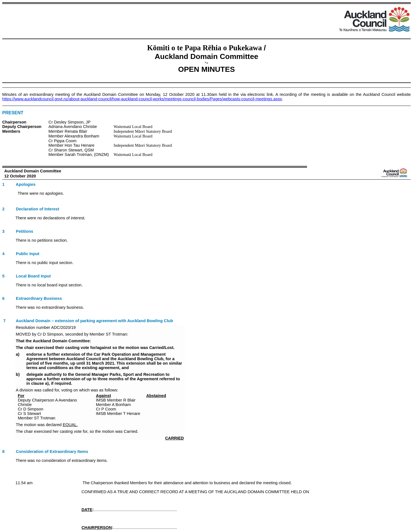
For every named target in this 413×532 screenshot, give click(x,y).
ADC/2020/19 (63, 327)
